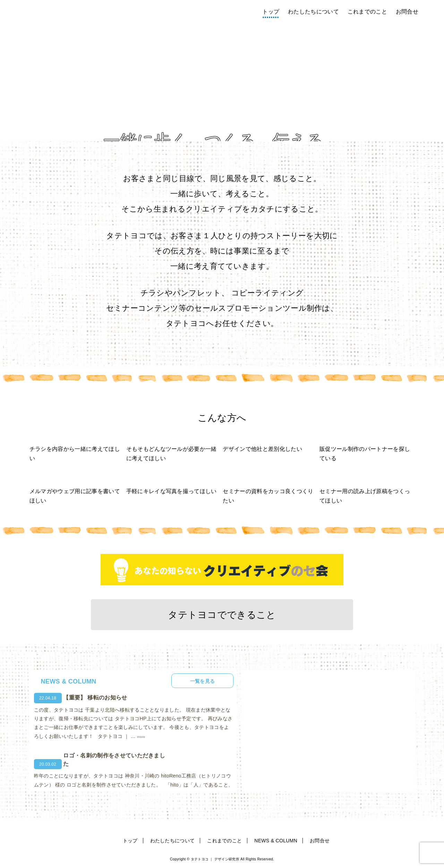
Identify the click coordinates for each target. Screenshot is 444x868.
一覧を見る (200, 681)
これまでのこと (367, 12)
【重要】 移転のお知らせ (95, 698)
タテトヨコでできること (222, 615)
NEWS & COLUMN (276, 841)
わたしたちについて (313, 12)
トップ (271, 12)
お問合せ (407, 12)
